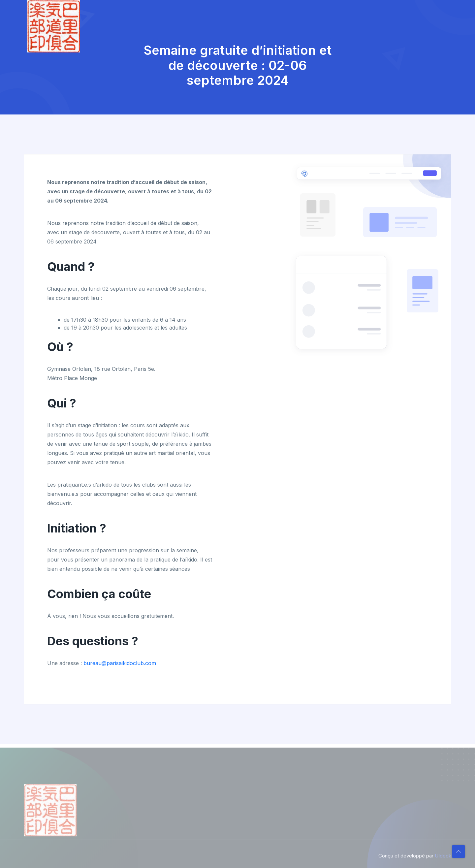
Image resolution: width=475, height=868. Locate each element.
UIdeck (443, 858)
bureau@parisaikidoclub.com (120, 663)
